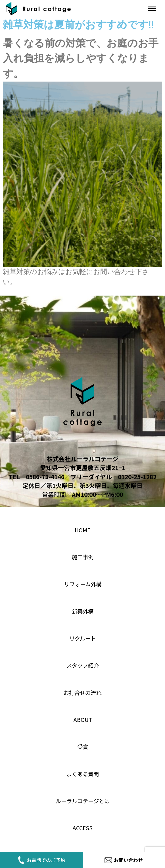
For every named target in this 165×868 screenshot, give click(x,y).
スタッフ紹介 (83, 665)
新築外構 (83, 611)
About (83, 719)
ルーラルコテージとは (83, 800)
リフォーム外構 (82, 583)
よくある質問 (83, 773)
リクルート (82, 638)
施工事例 (83, 556)
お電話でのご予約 (41, 858)
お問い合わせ (124, 858)
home (82, 529)
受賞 (83, 746)
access (82, 827)
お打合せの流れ (83, 692)
